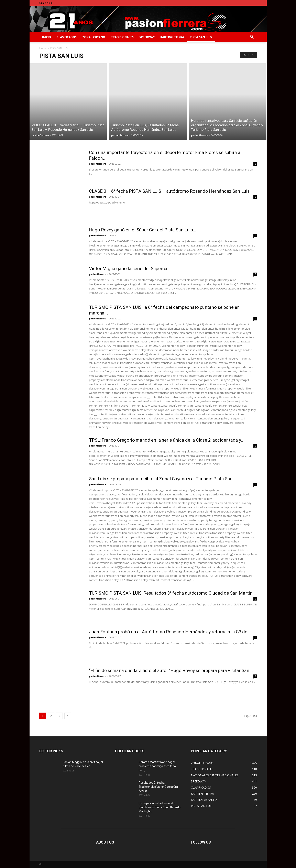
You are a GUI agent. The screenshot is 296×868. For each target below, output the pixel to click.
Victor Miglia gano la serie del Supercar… (130, 269)
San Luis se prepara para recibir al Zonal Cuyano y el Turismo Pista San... (163, 479)
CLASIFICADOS (67, 37)
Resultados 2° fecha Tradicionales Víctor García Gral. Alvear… (159, 787)
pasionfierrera (40, 135)
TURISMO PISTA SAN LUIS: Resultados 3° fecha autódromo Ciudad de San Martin (171, 593)
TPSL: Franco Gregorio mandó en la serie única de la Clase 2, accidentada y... (167, 440)
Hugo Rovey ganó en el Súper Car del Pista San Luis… (142, 230)
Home (43, 48)
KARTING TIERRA (172, 37)
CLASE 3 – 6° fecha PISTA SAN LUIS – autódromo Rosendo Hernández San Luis (169, 191)
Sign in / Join (46, 3)
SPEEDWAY (147, 37)
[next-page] (68, 716)
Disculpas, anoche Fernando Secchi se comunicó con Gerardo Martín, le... (160, 807)
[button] (252, 37)
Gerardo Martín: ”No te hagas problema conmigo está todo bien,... (157, 766)
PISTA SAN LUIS (201, 37)
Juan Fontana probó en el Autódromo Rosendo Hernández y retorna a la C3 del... (171, 632)
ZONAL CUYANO (94, 37)
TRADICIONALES (122, 37)
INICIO (47, 37)
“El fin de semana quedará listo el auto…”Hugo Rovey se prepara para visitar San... (171, 671)
